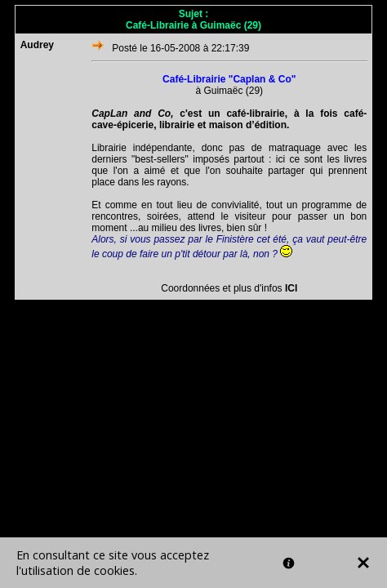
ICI (291, 288)
